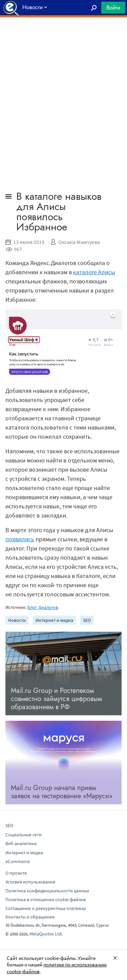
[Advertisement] (63, 34)
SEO (87, 620)
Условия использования (30, 882)
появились (20, 539)
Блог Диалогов (43, 607)
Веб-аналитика (21, 843)
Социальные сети (24, 835)
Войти (113, 7)
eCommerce (18, 861)
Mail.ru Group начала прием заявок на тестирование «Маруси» (62, 792)
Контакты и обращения (30, 917)
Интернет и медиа (54, 620)
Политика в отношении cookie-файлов (46, 899)
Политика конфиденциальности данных (47, 891)
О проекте (16, 873)
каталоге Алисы (94, 272)
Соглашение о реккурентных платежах (46, 908)
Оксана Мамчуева (79, 242)
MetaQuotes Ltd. (46, 934)
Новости (17, 620)
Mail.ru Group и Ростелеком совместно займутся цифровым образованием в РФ (56, 699)
